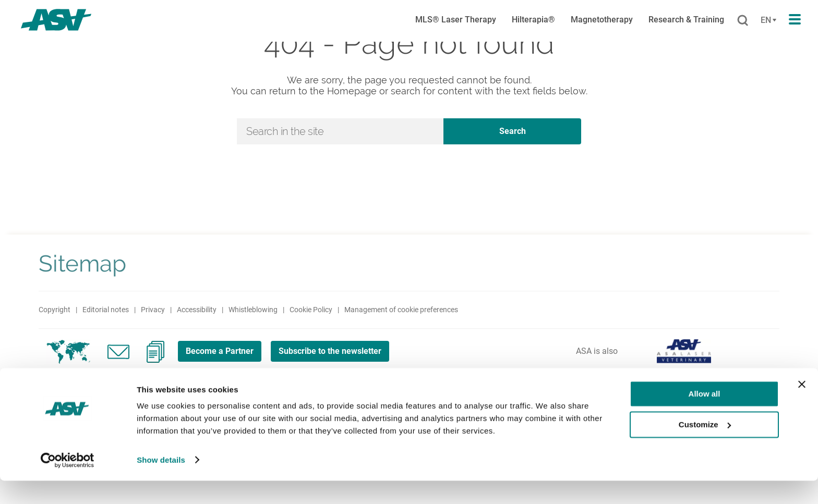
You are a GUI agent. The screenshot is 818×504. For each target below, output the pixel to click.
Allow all (705, 418)
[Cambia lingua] (767, 20)
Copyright (55, 310)
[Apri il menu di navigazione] (795, 20)
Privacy (153, 310)
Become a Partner (223, 351)
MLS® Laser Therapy (456, 20)
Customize (705, 448)
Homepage (352, 91)
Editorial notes (106, 310)
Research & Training (686, 20)
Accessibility (197, 310)
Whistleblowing (253, 310)
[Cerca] (743, 21)
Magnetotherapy (602, 20)
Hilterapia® (533, 20)
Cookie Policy (311, 310)
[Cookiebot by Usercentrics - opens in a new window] (68, 484)
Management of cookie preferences (401, 310)
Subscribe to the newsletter (341, 351)
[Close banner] (802, 408)
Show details (161, 483)
